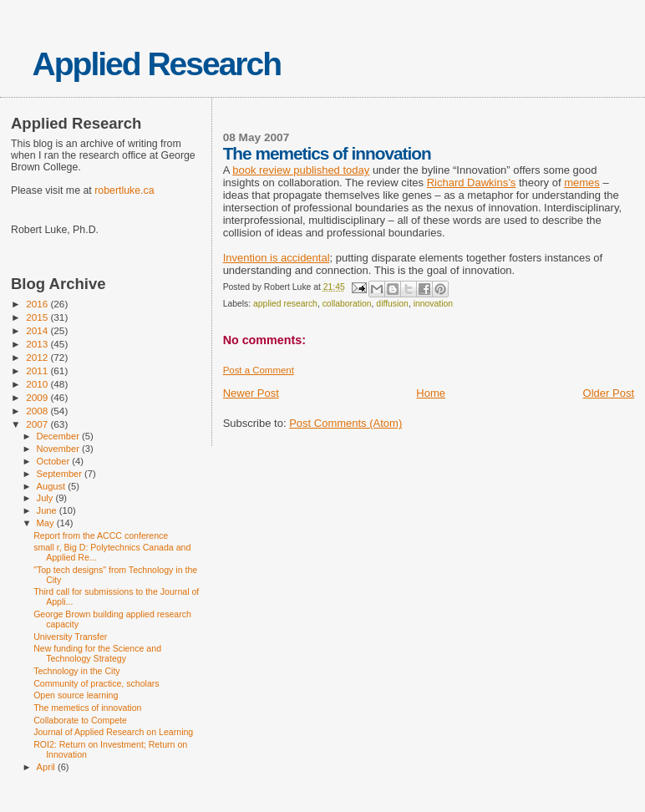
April (47, 767)
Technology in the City (77, 671)
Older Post (609, 393)
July (46, 498)
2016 (38, 304)
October (55, 461)
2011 (38, 370)
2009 (38, 397)
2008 (38, 411)
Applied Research (157, 64)
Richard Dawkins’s (472, 183)
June (48, 510)
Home (431, 393)
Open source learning (76, 695)
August (53, 486)
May (47, 523)
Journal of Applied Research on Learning (113, 732)
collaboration (347, 304)
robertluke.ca (124, 190)
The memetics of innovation (87, 708)
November (59, 449)
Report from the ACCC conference (101, 535)
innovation (433, 304)
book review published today (301, 170)
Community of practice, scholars (96, 683)
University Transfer (70, 637)
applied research (285, 304)
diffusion (392, 304)
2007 (38, 424)
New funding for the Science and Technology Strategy (97, 653)
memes (582, 183)
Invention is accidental (277, 258)
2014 (38, 330)
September (61, 474)
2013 (38, 344)
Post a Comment (259, 370)
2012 (38, 357)
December (59, 436)
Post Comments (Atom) (345, 423)
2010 (38, 384)
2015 (38, 317)
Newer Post (251, 393)
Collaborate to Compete (80, 720)
